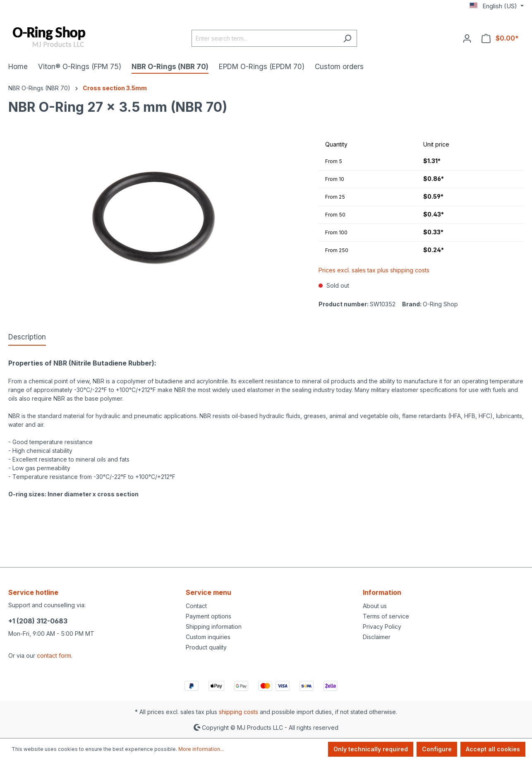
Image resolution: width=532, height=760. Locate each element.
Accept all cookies (493, 749)
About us (375, 606)
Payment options (208, 616)
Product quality (206, 647)
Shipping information (214, 627)
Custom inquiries (208, 637)
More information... (201, 749)
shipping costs (238, 712)
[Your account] (467, 38)
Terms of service (386, 616)
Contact (196, 606)
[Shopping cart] (500, 38)
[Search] (347, 38)
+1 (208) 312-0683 (38, 621)
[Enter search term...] (265, 38)
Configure (437, 749)
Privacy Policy (382, 627)
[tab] (27, 338)
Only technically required (371, 749)
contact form (54, 655)
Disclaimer (377, 637)
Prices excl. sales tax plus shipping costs (374, 270)
